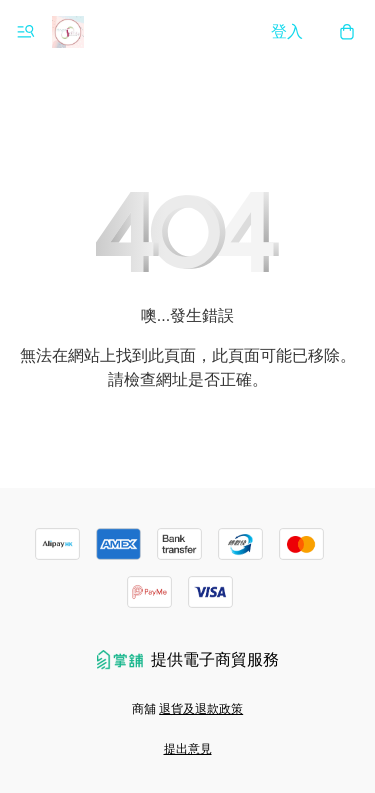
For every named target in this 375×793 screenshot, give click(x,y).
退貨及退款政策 (201, 709)
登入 (287, 31)
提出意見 (188, 749)
